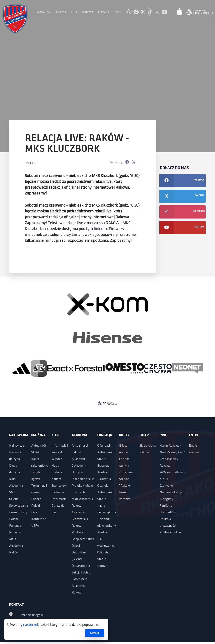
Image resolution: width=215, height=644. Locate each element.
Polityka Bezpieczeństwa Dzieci (83, 539)
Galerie (14, 499)
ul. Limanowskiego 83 (27, 615)
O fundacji (104, 446)
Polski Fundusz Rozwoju (15, 526)
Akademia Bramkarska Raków (80, 519)
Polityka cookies (171, 533)
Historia (57, 472)
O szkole (103, 486)
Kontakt (103, 472)
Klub (12, 479)
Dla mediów (168, 513)
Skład (35, 452)
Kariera (56, 479)
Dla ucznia (104, 479)
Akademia (16, 486)
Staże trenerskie (83, 479)
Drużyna (38, 435)
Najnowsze (17, 446)
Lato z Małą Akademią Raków (79, 586)
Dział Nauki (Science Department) (81, 559)
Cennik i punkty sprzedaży (126, 466)
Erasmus (103, 466)
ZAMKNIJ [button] (94, 633)
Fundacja (105, 435)
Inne (163, 435)
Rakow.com (18, 435)
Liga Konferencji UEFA (39, 519)
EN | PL (194, 435)
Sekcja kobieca (81, 573)
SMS (12, 492)
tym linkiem (96, 229)
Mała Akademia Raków (16, 546)
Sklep (144, 435)
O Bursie (103, 553)
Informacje (59, 499)
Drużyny (77, 472)
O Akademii (79, 466)
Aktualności (39, 446)
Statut (102, 459)
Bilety (124, 435)
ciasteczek (31, 625)
